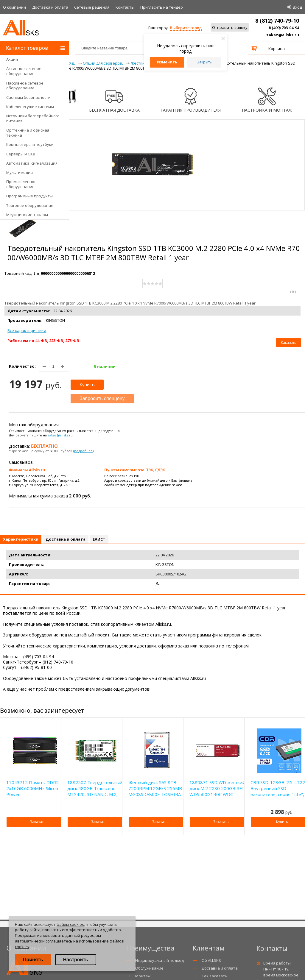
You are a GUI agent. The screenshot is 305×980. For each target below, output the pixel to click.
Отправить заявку (230, 27)
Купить (87, 384)
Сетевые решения (92, 7)
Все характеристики (27, 330)
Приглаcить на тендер (162, 7)
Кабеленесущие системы (30, 107)
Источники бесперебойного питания (33, 118)
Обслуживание (149, 968)
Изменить (167, 62)
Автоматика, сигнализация (32, 163)
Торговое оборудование (30, 205)
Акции (12, 59)
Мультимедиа (20, 172)
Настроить (76, 960)
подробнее (83, 451)
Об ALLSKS (211, 960)
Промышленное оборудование (21, 184)
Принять (33, 960)
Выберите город (186, 28)
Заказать (288, 342)
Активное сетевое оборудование (24, 71)
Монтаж (143, 976)
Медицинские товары (27, 215)
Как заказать (214, 976)
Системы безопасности (28, 97)
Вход (297, 7)
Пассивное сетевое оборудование (25, 86)
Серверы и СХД (21, 154)
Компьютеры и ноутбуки (30, 144)
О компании (14, 7)
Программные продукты (29, 196)
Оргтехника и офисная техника (28, 133)
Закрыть (204, 62)
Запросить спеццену (102, 398)
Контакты (125, 7)
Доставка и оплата (50, 7)
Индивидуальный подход (159, 960)
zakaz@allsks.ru (283, 35)
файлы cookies (70, 924)
